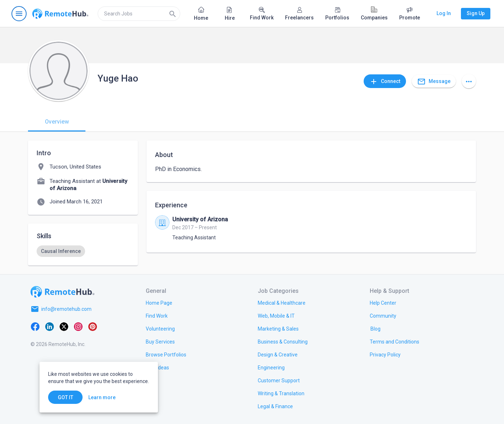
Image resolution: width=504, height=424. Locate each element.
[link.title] (159, 303)
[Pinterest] (93, 326)
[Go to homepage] (60, 14)
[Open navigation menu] (19, 14)
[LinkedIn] (50, 326)
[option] (61, 251)
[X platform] (64, 326)
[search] (139, 14)
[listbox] (83, 251)
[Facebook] (35, 326)
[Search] (173, 14)
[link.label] (383, 303)
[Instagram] (78, 326)
